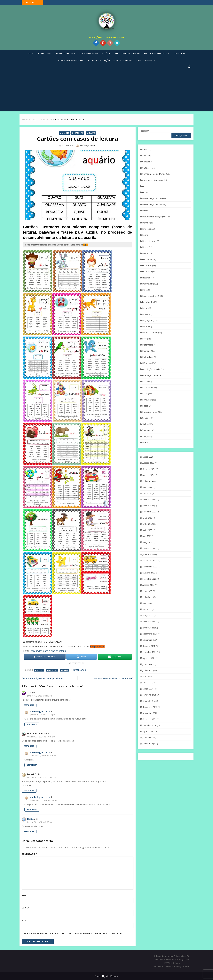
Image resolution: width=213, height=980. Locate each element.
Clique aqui (97, 647)
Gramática (147, 272)
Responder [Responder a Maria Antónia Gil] (29, 746)
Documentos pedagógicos (154, 217)
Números (147, 363)
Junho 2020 (148, 744)
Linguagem (147, 320)
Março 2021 (148, 689)
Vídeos (145, 442)
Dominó (146, 223)
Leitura (145, 308)
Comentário (29, 854)
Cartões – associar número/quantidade (112, 678)
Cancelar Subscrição (98, 60)
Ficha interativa (149, 241)
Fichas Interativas (88, 53)
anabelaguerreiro (88, 145)
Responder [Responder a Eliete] (29, 832)
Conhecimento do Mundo (154, 174)
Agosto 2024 (148, 475)
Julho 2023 (147, 518)
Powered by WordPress (105, 976)
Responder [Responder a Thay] (29, 705)
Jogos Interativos (65, 53)
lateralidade (148, 302)
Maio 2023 (147, 530)
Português (79, 133)
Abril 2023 (147, 536)
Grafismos (147, 265)
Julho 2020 (147, 738)
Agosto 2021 (148, 658)
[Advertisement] (106, 90)
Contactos (179, 53)
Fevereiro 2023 (149, 548)
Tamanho (147, 430)
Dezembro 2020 (150, 707)
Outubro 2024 (149, 469)
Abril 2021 (147, 683)
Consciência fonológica (153, 180)
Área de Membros (146, 60)
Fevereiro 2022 (149, 622)
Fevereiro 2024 (149, 499)
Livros (145, 327)
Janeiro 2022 (148, 628)
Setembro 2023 (149, 512)
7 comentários (78, 670)
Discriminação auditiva (153, 198)
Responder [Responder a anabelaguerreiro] (32, 724)
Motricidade (148, 357)
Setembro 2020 (149, 725)
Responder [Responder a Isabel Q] (29, 791)
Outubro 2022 (149, 573)
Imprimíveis (147, 284)
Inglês (145, 290)
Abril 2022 (147, 609)
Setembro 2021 (149, 652)
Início (31, 53)
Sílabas (92, 133)
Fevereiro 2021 (149, 695)
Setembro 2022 (149, 579)
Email (25, 908)
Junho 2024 (148, 481)
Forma (145, 253)
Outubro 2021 (149, 646)
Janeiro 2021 (148, 701)
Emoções (147, 229)
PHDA (145, 381)
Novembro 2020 (150, 713)
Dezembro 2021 (150, 634)
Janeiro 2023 (148, 554)
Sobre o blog (45, 53)
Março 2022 (148, 615)
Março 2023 (148, 542)
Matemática (148, 345)
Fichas (145, 247)
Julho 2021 (147, 664)
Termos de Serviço (123, 60)
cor (144, 186)
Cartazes (146, 162)
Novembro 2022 (150, 567)
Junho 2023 (148, 524)
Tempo (146, 436)
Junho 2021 (148, 670)
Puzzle (145, 406)
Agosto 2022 (148, 585)
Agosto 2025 (148, 463)
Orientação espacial (151, 369)
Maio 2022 (147, 603)
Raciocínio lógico (150, 412)
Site (24, 920)
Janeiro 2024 (148, 506)
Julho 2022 (147, 591)
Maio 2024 (147, 487)
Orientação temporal (152, 375)
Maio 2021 (147, 677)
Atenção (146, 156)
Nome (25, 895)
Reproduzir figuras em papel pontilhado (43, 678)
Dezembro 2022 (150, 560)
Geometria (147, 259)
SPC (117, 53)
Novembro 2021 (150, 640)
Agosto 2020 (148, 731)
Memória (146, 351)
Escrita (145, 235)
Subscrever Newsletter (71, 60)
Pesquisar (144, 131)
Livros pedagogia (131, 53)
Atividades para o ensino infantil (49, 651)
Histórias (106, 53)
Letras (145, 314)
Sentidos (146, 418)
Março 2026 (148, 457)
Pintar (145, 394)
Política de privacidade (157, 53)
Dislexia (146, 210)
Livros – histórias (150, 333)
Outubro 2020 (149, 719)
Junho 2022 (148, 597)
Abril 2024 (147, 493)
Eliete (30, 819)
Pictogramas (148, 388)
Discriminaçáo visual (152, 204)
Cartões (65, 133)
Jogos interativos (150, 296)
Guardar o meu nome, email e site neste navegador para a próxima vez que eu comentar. (74, 933)
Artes (145, 149)
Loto (144, 339)
